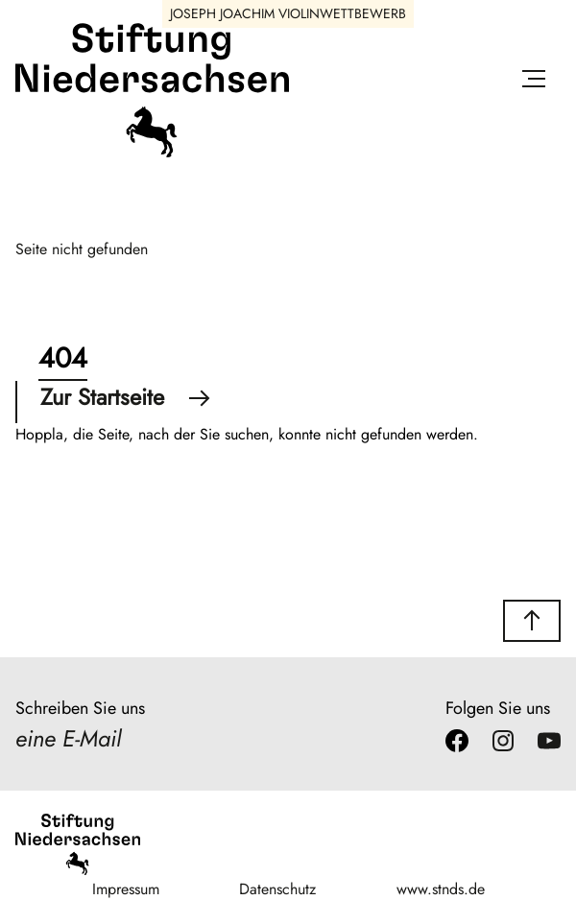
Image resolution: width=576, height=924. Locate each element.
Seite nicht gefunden (82, 249)
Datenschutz (277, 889)
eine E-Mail (68, 738)
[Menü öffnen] (534, 82)
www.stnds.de (441, 889)
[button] (532, 621)
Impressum (126, 889)
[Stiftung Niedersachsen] (152, 153)
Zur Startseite (125, 397)
